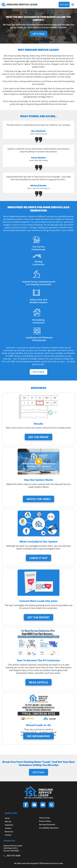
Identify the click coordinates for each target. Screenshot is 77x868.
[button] (73, 5)
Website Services (34, 356)
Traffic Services (15, 356)
